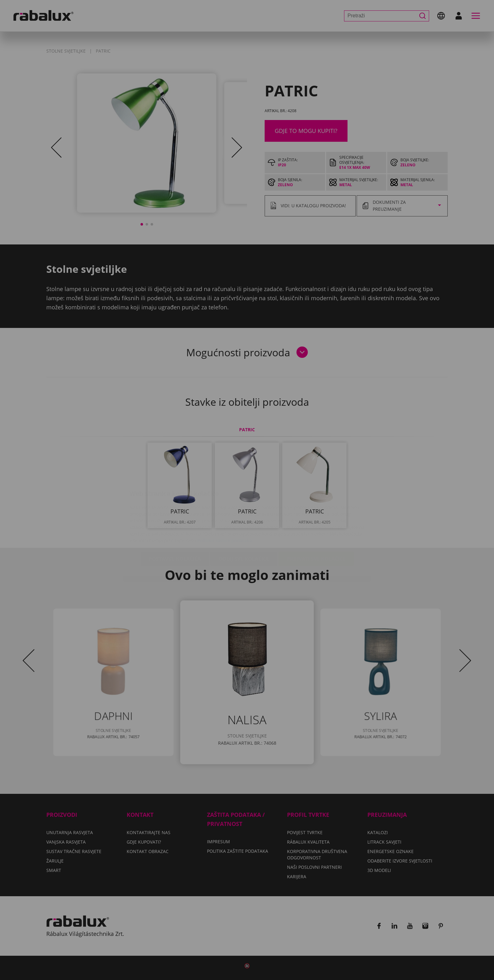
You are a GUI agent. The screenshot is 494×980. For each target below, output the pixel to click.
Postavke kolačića (175, 521)
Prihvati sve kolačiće (316, 521)
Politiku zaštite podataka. (225, 503)
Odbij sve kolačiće (244, 521)
